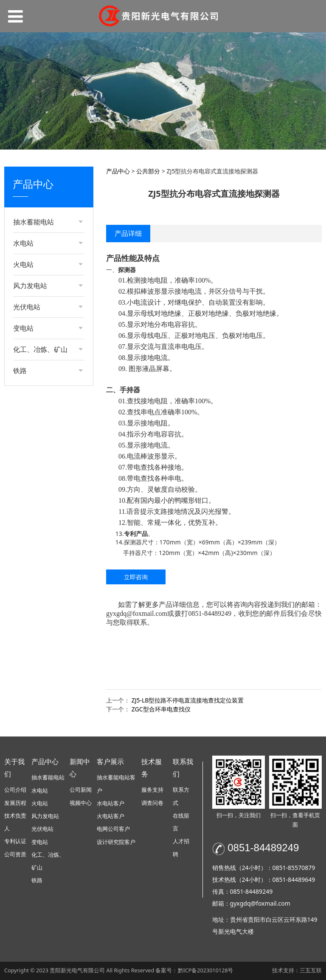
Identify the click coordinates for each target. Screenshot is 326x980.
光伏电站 (42, 829)
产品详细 (128, 233)
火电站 (40, 803)
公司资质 (15, 854)
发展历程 (15, 803)
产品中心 (118, 171)
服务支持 (152, 790)
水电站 (40, 791)
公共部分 (34, 283)
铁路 (37, 880)
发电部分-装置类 (44, 239)
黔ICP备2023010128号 (206, 970)
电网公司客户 (113, 829)
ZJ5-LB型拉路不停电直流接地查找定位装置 (188, 700)
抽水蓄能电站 (48, 777)
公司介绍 (15, 790)
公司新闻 (81, 790)
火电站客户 (111, 816)
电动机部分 (37, 268)
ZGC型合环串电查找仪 (161, 709)
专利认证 (15, 841)
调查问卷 (152, 803)
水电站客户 (111, 803)
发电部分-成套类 (44, 254)
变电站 (40, 842)
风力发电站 (45, 816)
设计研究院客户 (116, 842)
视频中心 (81, 803)
